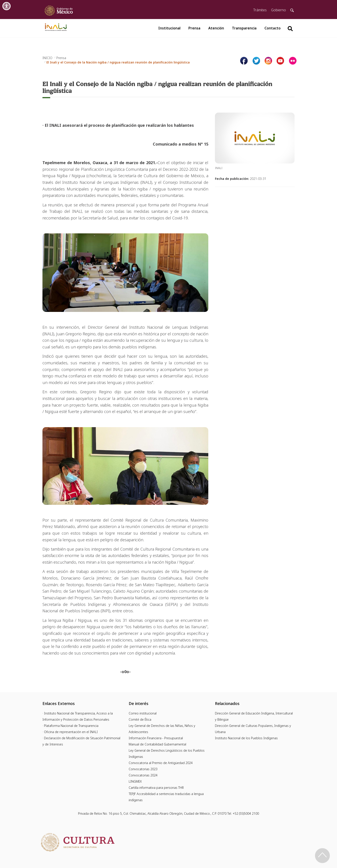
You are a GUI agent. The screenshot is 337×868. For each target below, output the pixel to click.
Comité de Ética (140, 719)
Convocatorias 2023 (143, 769)
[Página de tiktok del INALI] (293, 61)
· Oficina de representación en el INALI (70, 732)
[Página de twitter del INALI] (256, 61)
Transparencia (244, 28)
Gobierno (279, 10)
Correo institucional (143, 713)
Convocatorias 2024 (143, 775)
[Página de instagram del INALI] (268, 61)
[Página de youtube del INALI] (281, 61)
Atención (216, 28)
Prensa (194, 28)
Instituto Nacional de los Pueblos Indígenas (246, 738)
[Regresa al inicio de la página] (322, 856)
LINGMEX (135, 781)
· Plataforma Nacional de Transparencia (70, 726)
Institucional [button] (169, 28)
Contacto (273, 28)
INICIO (47, 58)
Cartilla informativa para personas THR (156, 788)
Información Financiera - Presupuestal (156, 738)
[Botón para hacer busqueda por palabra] (290, 29)
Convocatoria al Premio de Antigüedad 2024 (161, 763)
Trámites (260, 10)
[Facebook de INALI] (244, 61)
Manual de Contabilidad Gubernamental (157, 744)
